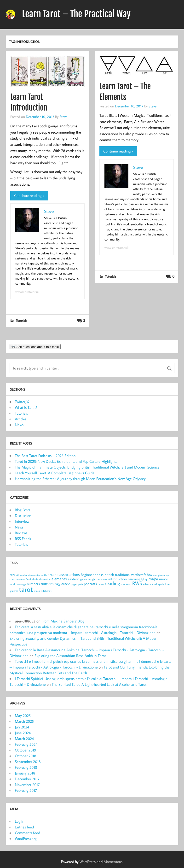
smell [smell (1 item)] (155, 584)
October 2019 (26, 750)
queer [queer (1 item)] (101, 584)
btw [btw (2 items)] (150, 575)
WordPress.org (26, 839)
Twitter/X (22, 402)
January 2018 (25, 773)
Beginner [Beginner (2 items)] (87, 575)
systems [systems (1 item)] (14, 591)
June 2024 (23, 733)
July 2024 (22, 727)
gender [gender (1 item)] (84, 579)
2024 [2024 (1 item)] (12, 575)
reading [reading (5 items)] (112, 583)
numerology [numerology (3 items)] (51, 584)
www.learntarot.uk (27, 292)
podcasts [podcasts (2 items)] (90, 584)
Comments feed (27, 833)
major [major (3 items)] (153, 579)
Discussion (23, 516)
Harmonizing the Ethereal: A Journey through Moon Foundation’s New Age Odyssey (80, 479)
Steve (63, 117)
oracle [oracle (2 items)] (66, 584)
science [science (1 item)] (147, 584)
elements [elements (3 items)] (59, 579)
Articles (21, 419)
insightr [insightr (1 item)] (92, 579)
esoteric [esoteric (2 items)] (74, 579)
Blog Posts (23, 510)
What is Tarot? (26, 407)
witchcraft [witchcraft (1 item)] (46, 591)
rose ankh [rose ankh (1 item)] (126, 584)
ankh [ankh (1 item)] (44, 575)
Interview (22, 521)
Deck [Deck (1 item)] (29, 579)
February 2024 (26, 744)
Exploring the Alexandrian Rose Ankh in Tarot (70, 656)
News (19, 425)
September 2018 (28, 762)
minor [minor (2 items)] (164, 579)
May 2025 (23, 716)
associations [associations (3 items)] (70, 574)
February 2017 (26, 790)
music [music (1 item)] (13, 584)
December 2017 (27, 779)
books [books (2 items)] (99, 575)
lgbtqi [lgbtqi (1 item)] (144, 579)
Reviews (21, 533)
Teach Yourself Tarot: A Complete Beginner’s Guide (55, 473)
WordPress (88, 862)
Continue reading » (29, 195)
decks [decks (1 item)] (35, 579)
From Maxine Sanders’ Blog (63, 621)
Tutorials (21, 320)
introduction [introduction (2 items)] (118, 579)
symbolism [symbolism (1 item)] (164, 584)
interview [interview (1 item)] (102, 579)
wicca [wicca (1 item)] (37, 591)
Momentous (113, 862)
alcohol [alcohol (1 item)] (23, 575)
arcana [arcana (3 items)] (53, 574)
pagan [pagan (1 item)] (74, 584)
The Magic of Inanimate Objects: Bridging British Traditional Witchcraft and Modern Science (87, 467)
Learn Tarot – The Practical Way (76, 14)
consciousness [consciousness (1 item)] (17, 579)
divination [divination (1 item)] (45, 579)
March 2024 (24, 739)
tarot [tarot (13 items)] (26, 589)
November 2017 (27, 785)
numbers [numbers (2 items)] (33, 584)
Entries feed (24, 827)
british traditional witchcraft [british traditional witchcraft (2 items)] (125, 575)
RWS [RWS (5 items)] (137, 583)
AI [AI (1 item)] (17, 575)
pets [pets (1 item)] (81, 584)
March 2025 (24, 721)
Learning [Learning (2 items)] (134, 579)
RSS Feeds (23, 539)
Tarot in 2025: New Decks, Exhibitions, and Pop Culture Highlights (66, 461)
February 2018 (26, 767)
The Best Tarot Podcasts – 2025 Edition (45, 456)
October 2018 (26, 756)
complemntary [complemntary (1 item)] (161, 575)
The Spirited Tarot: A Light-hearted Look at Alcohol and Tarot (99, 684)
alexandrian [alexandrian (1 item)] (34, 575)
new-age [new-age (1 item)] (21, 584)
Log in (20, 821)
